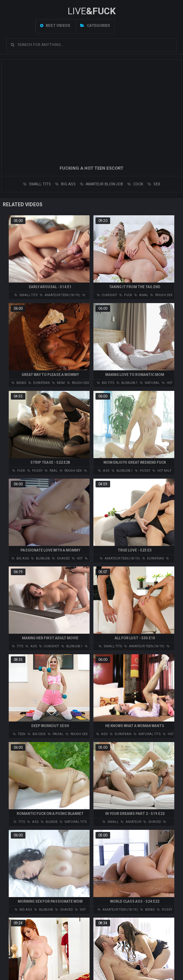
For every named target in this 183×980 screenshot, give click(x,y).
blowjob (40, 558)
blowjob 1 (127, 383)
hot (77, 558)
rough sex (161, 295)
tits (18, 646)
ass (104, 471)
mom (58, 383)
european (39, 383)
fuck (126, 295)
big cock (37, 734)
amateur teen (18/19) (60, 295)
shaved (61, 558)
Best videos (55, 26)
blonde (49, 822)
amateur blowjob (101, 184)
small (110, 822)
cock (135, 184)
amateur (131, 822)
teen (19, 734)
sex (154, 184)
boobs (19, 383)
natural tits (147, 734)
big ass (65, 184)
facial (56, 734)
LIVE (92, 11)
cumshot (107, 295)
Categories (95, 26)
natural (150, 383)
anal (141, 295)
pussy (35, 471)
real (51, 471)
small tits (37, 184)
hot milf (162, 471)
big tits (106, 383)
